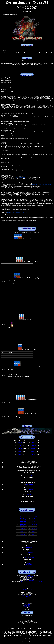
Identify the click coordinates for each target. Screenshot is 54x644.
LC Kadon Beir (30, 576)
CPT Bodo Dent (28, 606)
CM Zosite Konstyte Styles (27, 596)
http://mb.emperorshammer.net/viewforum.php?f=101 (31, 582)
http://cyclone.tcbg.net (30, 581)
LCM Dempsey (28, 604)
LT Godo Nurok (28, 598)
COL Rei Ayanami (28, 605)
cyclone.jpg (29, 579)
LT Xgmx (28, 597)
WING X (30, 575)
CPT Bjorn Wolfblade (28, 589)
